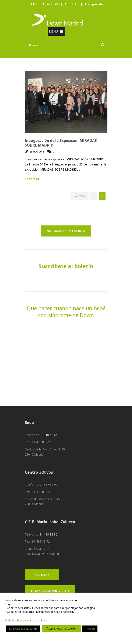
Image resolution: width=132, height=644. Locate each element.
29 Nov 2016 (37, 152)
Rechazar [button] (90, 629)
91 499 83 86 (49, 534)
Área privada (94, 4)
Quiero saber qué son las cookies (26, 620)
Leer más (32, 179)
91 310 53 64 (49, 435)
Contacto (72, 4)
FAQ (34, 4)
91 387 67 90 (49, 485)
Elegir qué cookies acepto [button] (23, 629)
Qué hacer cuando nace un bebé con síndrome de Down (66, 312)
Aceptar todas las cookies (62, 629)
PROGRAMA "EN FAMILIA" (66, 231)
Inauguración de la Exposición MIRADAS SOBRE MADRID (61, 143)
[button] (53, 31)
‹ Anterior (80, 196)
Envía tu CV (51, 4)
